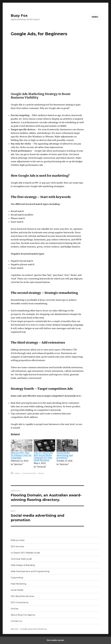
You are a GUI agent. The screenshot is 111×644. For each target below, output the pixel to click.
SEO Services (17, 547)
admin (17, 473)
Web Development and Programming (30, 571)
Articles (41, 473)
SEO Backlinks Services (22, 596)
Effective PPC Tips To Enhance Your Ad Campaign (21, 455)
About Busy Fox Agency (23, 615)
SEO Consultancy (20, 602)
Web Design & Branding (23, 565)
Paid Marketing (18, 584)
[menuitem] (22, 454)
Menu (95, 17)
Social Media (17, 590)
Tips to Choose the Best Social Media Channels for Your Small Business (43, 456)
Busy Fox (19, 15)
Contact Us (16, 621)
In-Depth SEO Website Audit (25, 553)
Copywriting (17, 578)
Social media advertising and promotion (65, 455)
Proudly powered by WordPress (34, 629)
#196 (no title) (18, 540)
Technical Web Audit (21, 559)
